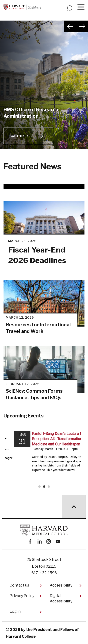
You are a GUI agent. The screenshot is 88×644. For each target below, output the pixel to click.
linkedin (40, 542)
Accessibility (61, 585)
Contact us (19, 585)
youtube (58, 542)
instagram (49, 542)
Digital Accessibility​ (61, 598)
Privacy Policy (22, 596)
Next (82, 26)
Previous (70, 26)
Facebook (30, 542)
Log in (15, 611)
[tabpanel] (44, 91)
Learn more (19, 136)
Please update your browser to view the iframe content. (44, 459)
